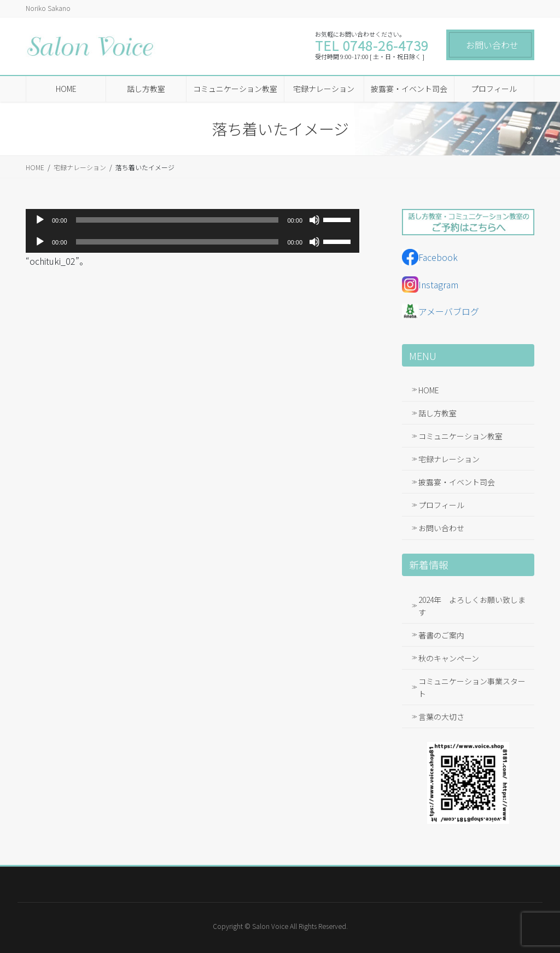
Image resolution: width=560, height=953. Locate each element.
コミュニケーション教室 (460, 436)
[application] (192, 220)
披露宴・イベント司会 (457, 482)
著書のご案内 (441, 635)
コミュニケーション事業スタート (472, 687)
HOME (429, 390)
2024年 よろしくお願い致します (472, 606)
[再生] (40, 220)
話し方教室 (437, 413)
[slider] (177, 220)
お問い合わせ (492, 45)
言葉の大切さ (441, 717)
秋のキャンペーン (449, 658)
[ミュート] (314, 220)
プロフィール (441, 505)
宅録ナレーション (449, 459)
